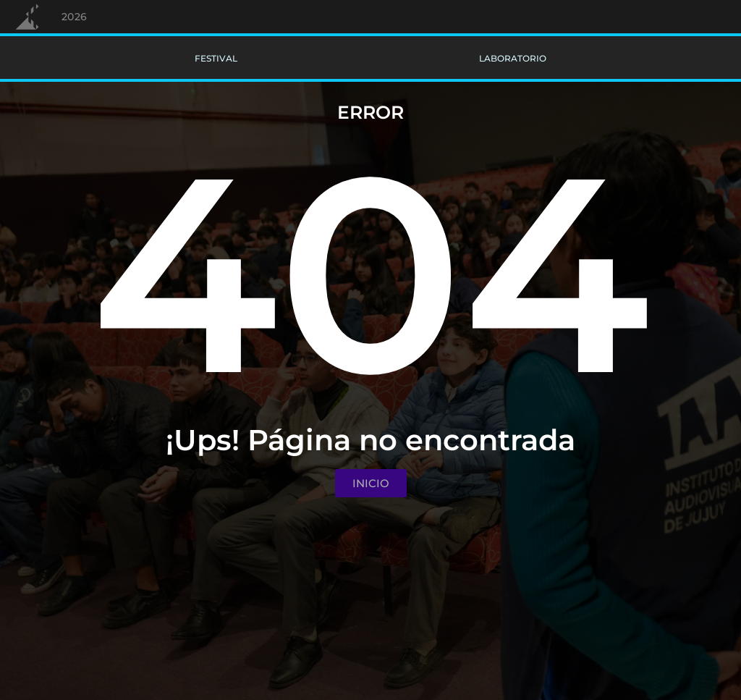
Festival (216, 58)
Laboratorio (513, 58)
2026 (75, 17)
